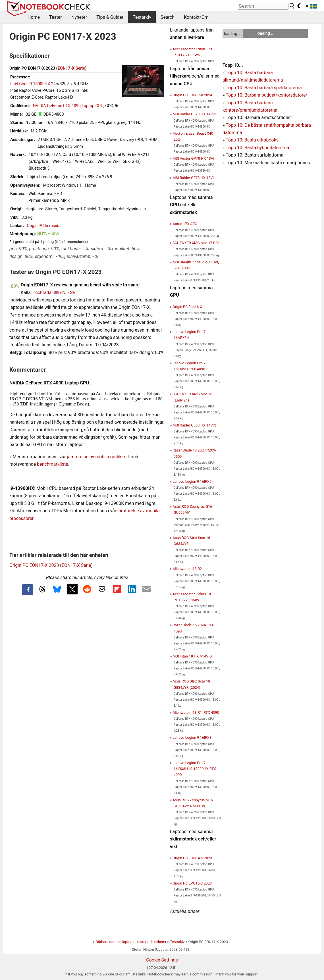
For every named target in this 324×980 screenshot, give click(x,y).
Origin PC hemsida (43, 226)
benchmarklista (53, 464)
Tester (56, 17)
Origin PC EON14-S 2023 (192, 858)
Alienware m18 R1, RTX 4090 (196, 712)
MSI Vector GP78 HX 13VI (193, 158)
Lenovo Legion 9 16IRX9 (192, 481)
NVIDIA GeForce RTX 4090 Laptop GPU (68, 106)
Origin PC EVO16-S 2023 (192, 883)
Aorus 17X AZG (185, 224)
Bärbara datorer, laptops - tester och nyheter (131, 942)
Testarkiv (142, 17)
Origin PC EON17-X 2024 (192, 95)
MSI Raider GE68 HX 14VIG (194, 425)
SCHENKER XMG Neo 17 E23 (196, 243)
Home (34, 17)
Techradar (43, 293)
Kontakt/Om (196, 17)
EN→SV (68, 293)
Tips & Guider (110, 17)
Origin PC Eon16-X (187, 307)
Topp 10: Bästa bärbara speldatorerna (264, 88)
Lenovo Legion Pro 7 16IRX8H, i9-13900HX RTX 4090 (194, 769)
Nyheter (79, 17)
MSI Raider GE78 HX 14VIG (194, 114)
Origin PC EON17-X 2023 (34, 565)
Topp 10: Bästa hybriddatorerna (257, 148)
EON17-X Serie (71, 68)
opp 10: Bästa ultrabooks (253, 140)
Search (168, 17)
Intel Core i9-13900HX (30, 84)
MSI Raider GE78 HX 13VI (193, 178)
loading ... (233, 34)
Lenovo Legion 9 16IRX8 (192, 737)
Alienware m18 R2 (187, 569)
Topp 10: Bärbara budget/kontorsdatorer (266, 95)
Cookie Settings (162, 960)
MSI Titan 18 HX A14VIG (192, 656)
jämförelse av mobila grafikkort (98, 457)
